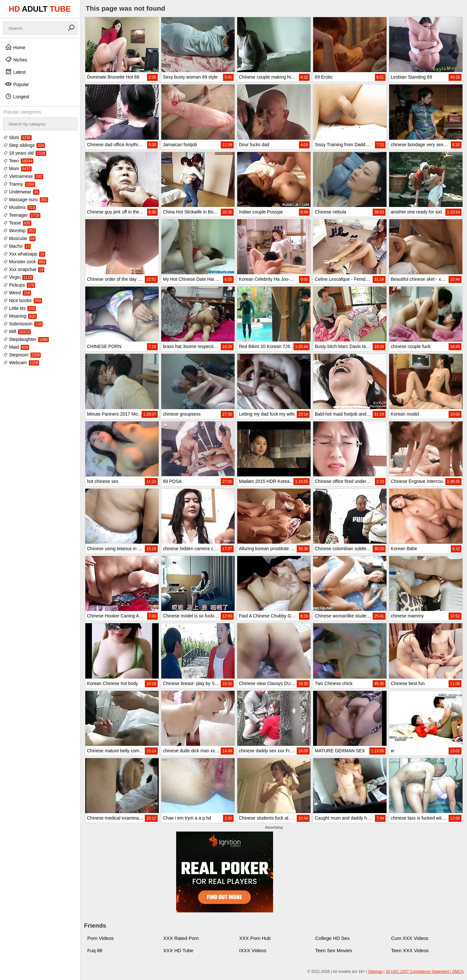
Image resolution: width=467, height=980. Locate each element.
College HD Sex (332, 938)
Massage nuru (26, 200)
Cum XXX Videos (410, 938)
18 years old (25, 153)
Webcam (21, 363)
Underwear (21, 192)
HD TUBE (40, 9)
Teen (18, 161)
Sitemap (375, 972)
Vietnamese (23, 176)
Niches (16, 60)
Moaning (20, 316)
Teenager (22, 215)
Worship (20, 231)
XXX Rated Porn (181, 938)
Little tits (20, 308)
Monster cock (25, 262)
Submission (23, 324)
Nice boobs (23, 300)
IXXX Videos (253, 950)
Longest (17, 96)
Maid (16, 347)
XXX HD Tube (178, 950)
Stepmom (22, 355)
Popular (17, 84)
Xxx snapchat (24, 269)
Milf (17, 332)
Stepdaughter (26, 339)
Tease (17, 223)
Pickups (19, 285)
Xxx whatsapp (24, 254)
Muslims (20, 207)
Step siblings (24, 145)
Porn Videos (100, 938)
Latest (15, 72)
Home (15, 47)
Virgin (18, 277)
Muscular (19, 238)
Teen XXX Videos (410, 950)
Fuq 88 (95, 950)
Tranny (19, 184)
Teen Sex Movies (334, 950)
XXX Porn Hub (255, 938)
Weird (17, 293)
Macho (17, 246)
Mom (17, 169)
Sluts (17, 137)
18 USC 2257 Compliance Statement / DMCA (425, 972)
